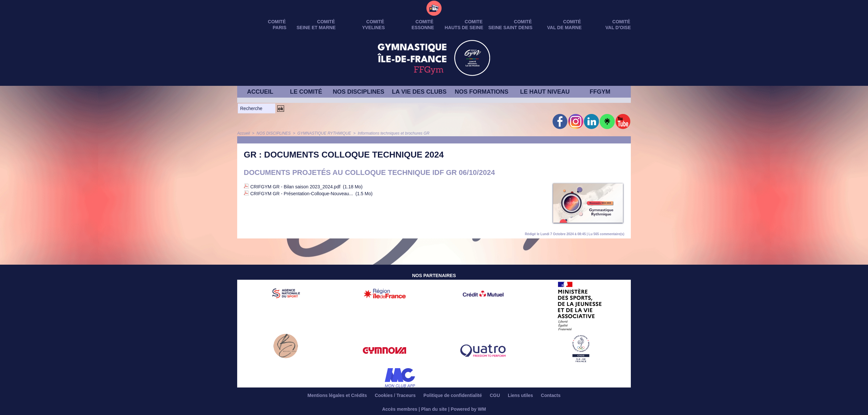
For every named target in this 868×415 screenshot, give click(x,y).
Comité (621, 22)
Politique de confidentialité (453, 395)
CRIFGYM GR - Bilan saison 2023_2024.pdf (295, 187)
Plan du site (434, 409)
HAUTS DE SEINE (464, 28)
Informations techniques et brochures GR (393, 133)
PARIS (279, 28)
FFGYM (600, 92)
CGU (496, 395)
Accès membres (400, 409)
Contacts (551, 395)
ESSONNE (423, 28)
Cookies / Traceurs (396, 395)
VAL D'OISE (618, 28)
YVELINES (373, 28)
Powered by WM (468, 409)
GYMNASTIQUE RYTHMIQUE (324, 133)
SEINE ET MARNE (316, 28)
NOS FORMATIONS (482, 92)
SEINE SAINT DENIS (510, 28)
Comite (474, 22)
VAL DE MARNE (564, 28)
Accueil (244, 133)
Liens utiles (521, 395)
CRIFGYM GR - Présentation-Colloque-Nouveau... (302, 194)
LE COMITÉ (306, 92)
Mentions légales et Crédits (338, 395)
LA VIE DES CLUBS (419, 92)
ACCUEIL (260, 92)
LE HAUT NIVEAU (545, 92)
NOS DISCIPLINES (358, 92)
